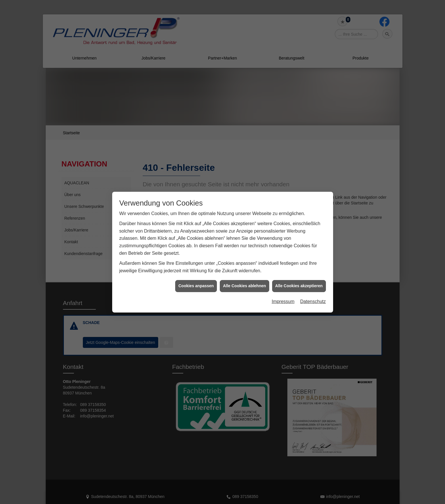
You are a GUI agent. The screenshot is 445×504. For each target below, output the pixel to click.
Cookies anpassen (196, 275)
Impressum (283, 290)
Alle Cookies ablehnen (244, 275)
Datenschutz (313, 290)
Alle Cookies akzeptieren (299, 275)
